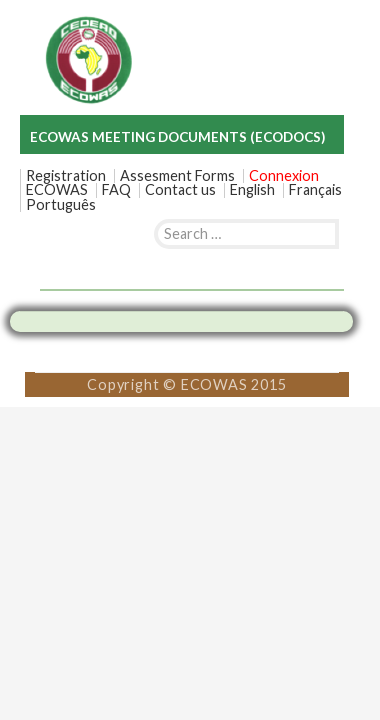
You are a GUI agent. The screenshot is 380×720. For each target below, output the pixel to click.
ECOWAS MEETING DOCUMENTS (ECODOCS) (177, 137)
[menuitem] (252, 190)
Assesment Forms (177, 176)
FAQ (116, 190)
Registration (66, 176)
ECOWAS (57, 190)
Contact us (180, 190)
